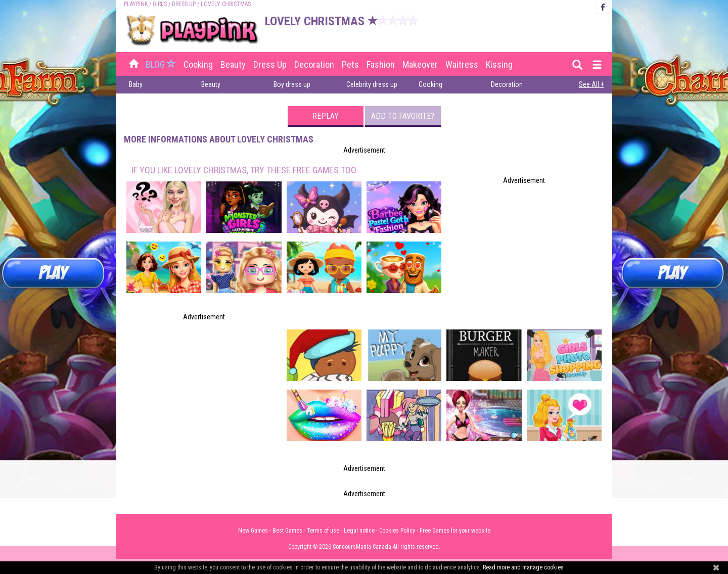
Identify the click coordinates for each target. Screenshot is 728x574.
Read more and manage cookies (523, 567)
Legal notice (359, 531)
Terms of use (323, 531)
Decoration (314, 64)
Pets (350, 64)
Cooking (198, 64)
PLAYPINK (136, 4)
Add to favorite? (403, 116)
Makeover (420, 64)
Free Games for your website (455, 531)
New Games (253, 531)
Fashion (381, 64)
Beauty (233, 64)
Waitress (462, 64)
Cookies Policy (397, 531)
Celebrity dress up (372, 84)
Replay (326, 116)
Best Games (287, 531)
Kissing (499, 64)
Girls (160, 4)
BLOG (162, 64)
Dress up (184, 4)
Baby (136, 84)
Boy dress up (292, 84)
